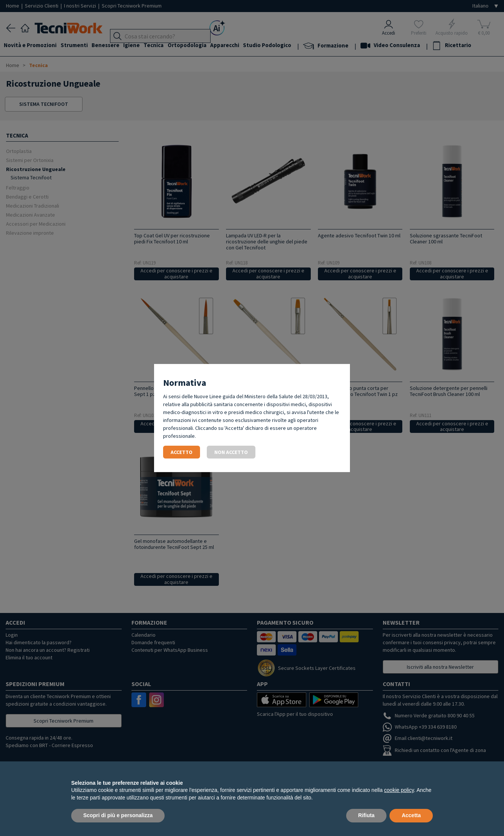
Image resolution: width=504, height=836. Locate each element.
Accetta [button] (411, 815)
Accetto (182, 452)
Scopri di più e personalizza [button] (118, 815)
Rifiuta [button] (367, 815)
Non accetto (231, 452)
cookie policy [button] (399, 790)
